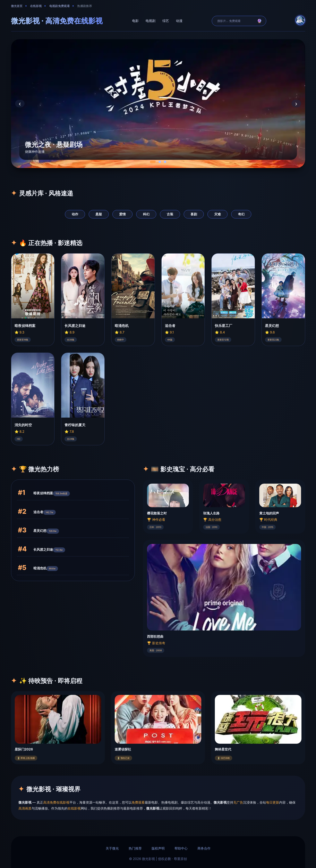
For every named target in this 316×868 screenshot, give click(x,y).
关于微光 (112, 848)
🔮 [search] (259, 21)
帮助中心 (181, 848)
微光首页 (17, 6)
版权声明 (158, 848)
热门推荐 (135, 848)
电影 (135, 21)
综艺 (166, 21)
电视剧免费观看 (60, 6)
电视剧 (151, 21)
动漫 (179, 21)
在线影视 (36, 6)
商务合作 (204, 848)
